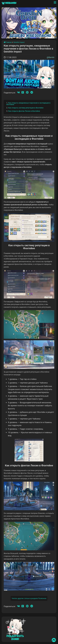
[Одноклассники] (23, 92)
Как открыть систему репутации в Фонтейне (26, 108)
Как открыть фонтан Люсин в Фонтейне (24, 111)
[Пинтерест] (27, 92)
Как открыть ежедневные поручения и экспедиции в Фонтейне (28, 104)
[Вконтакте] (19, 92)
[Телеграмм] (32, 92)
